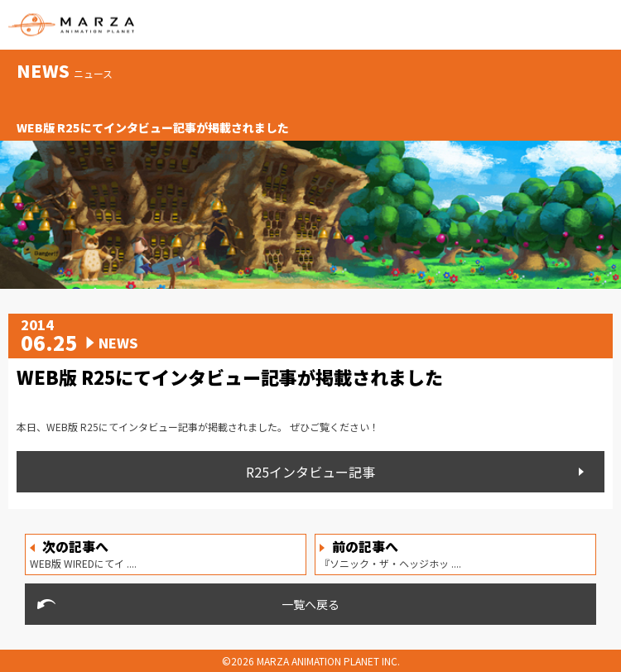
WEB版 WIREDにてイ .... (83, 553)
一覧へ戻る (310, 604)
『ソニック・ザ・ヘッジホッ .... (390, 553)
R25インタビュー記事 (310, 472)
